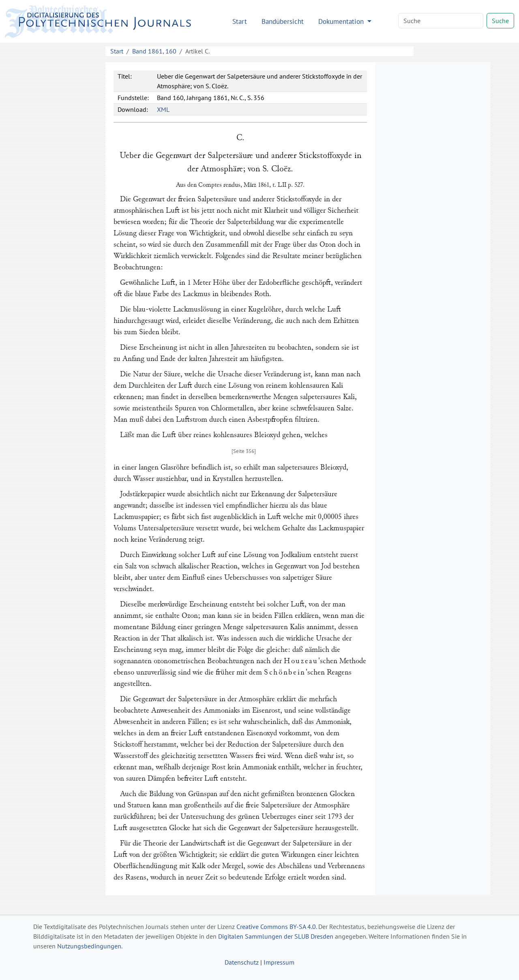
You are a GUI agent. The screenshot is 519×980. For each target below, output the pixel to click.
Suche (500, 21)
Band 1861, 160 (154, 51)
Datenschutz (242, 962)
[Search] (441, 21)
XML (163, 109)
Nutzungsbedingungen (89, 946)
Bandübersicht (283, 21)
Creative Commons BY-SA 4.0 (276, 927)
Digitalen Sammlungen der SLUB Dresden (276, 936)
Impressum (279, 962)
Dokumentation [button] (342, 21)
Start (240, 21)
